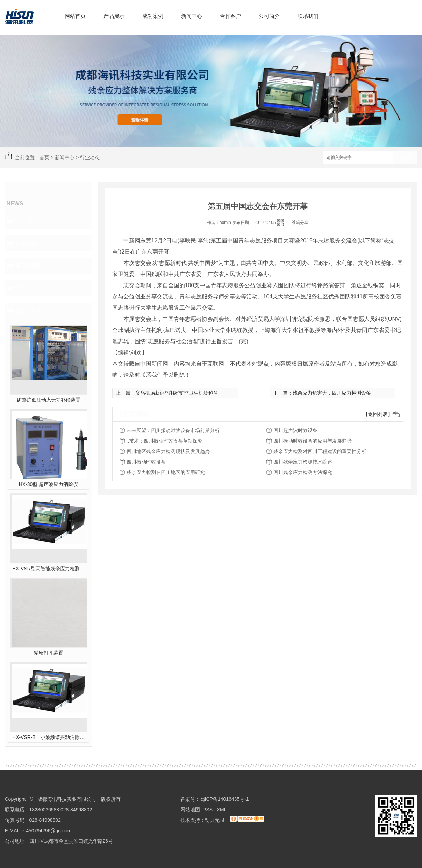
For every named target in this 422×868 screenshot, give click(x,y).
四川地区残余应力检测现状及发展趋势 (168, 451)
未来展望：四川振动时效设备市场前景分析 (173, 430)
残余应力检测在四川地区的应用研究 (166, 472)
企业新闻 (28, 221)
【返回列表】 (378, 414)
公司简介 (269, 16)
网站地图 (190, 810)
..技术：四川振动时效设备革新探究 (165, 441)
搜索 (405, 158)
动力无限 (215, 820)
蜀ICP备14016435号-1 (224, 799)
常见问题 (28, 266)
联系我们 (308, 16)
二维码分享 (298, 223)
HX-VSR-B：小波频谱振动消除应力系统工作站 (48, 737)
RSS (208, 810)
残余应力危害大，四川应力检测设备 (332, 393)
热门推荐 (28, 310)
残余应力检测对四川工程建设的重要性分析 (320, 451)
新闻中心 (192, 16)
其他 (22, 288)
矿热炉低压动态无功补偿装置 (49, 400)
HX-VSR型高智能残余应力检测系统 (48, 569)
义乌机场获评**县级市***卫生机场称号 (177, 393)
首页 (44, 157)
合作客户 (230, 16)
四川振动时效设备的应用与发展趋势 (313, 441)
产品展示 (114, 16)
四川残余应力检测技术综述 (303, 462)
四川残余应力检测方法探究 (303, 472)
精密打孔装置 (49, 653)
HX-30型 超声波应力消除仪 (49, 484)
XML (222, 810)
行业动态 (90, 157)
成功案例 (153, 16)
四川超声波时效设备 (295, 430)
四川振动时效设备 (146, 462)
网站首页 (75, 16)
